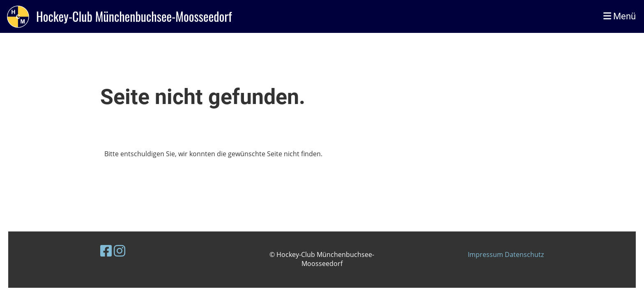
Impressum (486, 254)
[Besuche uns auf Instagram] (120, 251)
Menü (620, 16)
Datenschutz (524, 254)
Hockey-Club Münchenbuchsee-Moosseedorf (134, 16)
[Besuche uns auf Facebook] (106, 251)
